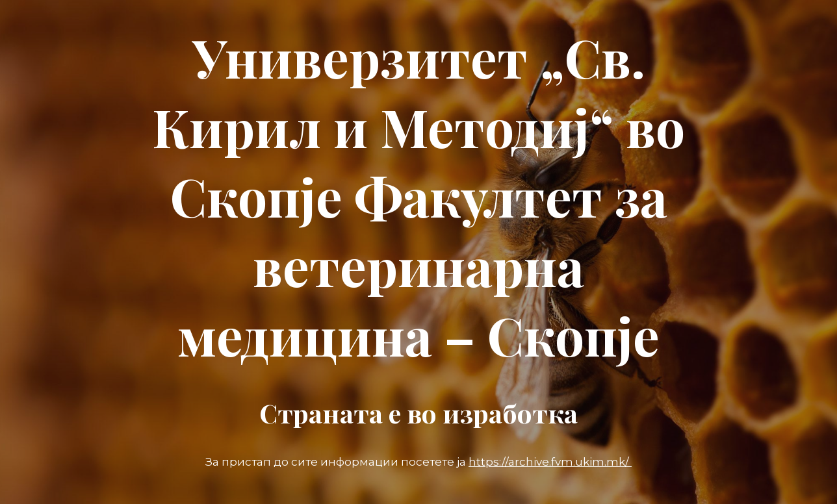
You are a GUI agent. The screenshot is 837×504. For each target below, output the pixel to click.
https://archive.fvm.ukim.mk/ (550, 462)
